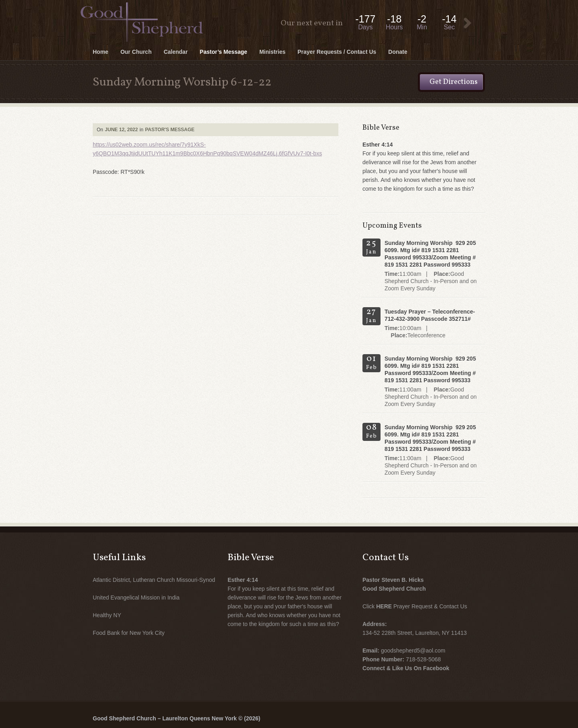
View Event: (468, 23)
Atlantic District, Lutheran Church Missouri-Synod (154, 580)
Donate (398, 52)
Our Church (136, 52)
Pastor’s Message (224, 52)
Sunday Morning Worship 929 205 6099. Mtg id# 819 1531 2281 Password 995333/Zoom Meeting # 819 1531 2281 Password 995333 (430, 254)
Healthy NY (107, 615)
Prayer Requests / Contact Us (337, 52)
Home (101, 52)
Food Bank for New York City (129, 633)
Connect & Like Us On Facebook (406, 668)
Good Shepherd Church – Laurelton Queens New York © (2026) (176, 718)
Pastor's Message (170, 130)
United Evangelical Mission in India (136, 597)
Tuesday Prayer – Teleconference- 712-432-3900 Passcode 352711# (430, 315)
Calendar (176, 52)
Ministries (272, 52)
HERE (384, 606)
